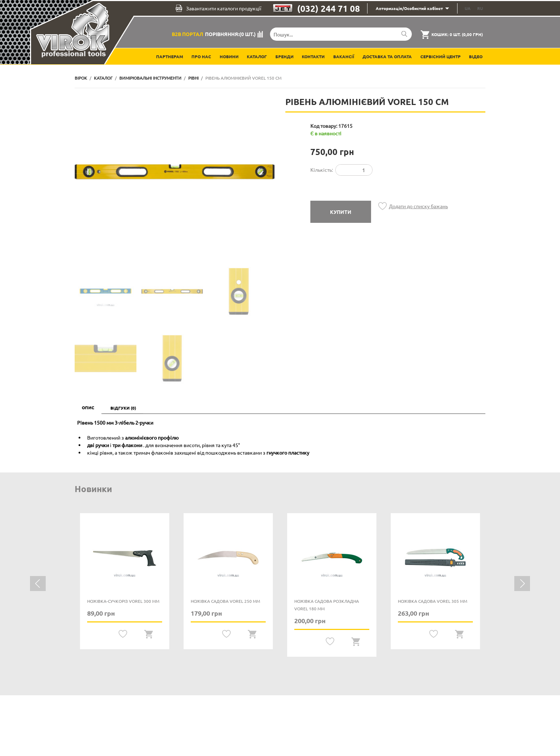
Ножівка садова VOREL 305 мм (432, 601)
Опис (88, 407)
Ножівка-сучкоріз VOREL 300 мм (123, 601)
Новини (229, 56)
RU (480, 8)
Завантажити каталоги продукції (218, 8)
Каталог (257, 56)
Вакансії (344, 56)
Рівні (193, 78)
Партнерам (170, 56)
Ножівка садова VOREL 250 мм (225, 601)
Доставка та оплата (387, 56)
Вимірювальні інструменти (150, 78)
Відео (476, 56)
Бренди (284, 56)
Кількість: (322, 170)
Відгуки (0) (123, 408)
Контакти (313, 56)
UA (468, 8)
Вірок (81, 78)
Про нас (201, 56)
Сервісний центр (441, 56)
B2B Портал (187, 34)
